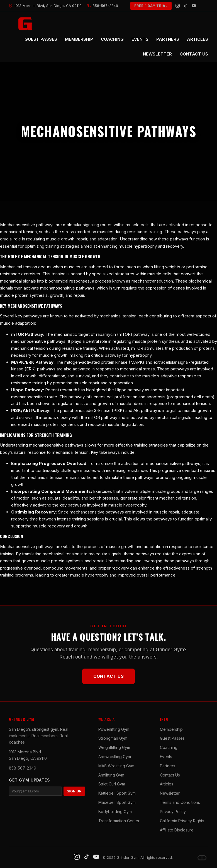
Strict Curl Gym (112, 784)
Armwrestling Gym (115, 757)
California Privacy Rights (182, 821)
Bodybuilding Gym (115, 812)
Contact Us (109, 676)
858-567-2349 (23, 768)
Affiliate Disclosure (177, 830)
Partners (168, 766)
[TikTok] (186, 6)
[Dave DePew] (202, 858)
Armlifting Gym (111, 775)
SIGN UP (74, 791)
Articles (167, 784)
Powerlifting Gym (114, 729)
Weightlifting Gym (114, 747)
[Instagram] (178, 6)
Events (166, 757)
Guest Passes (172, 738)
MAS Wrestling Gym (116, 766)
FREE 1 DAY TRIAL (151, 6)
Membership (171, 729)
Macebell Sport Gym (117, 802)
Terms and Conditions (180, 802)
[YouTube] (194, 6)
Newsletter (170, 793)
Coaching (169, 747)
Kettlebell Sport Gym (117, 793)
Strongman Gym (113, 738)
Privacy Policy (173, 812)
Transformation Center (119, 821)
